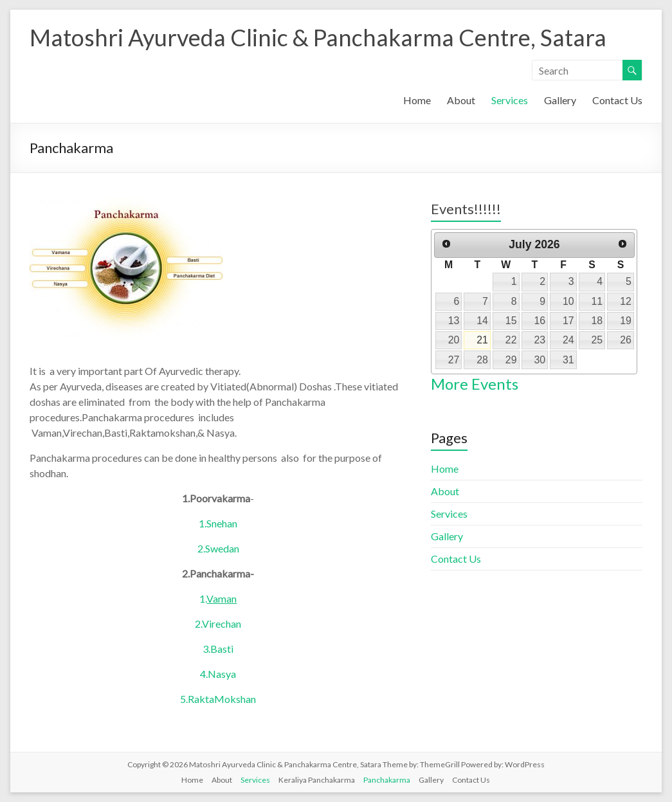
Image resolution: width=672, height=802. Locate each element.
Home (417, 100)
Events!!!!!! (466, 209)
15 (511, 321)
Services (510, 100)
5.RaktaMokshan (218, 699)
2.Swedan (218, 548)
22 (511, 340)
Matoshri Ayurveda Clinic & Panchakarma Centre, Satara (318, 37)
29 (511, 360)
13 (454, 321)
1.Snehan (218, 523)
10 (568, 301)
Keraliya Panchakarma (317, 780)
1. (218, 598)
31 (568, 360)
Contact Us (617, 100)
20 (454, 340)
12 (626, 301)
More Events (475, 384)
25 (597, 340)
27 (454, 360)
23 (540, 340)
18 (597, 321)
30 (540, 360)
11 (597, 301)
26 (626, 340)
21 (482, 340)
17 (568, 321)
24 (568, 340)
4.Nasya (218, 674)
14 (482, 321)
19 (626, 321)
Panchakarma (387, 780)
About (461, 100)
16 (540, 321)
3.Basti (218, 649)
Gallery (560, 100)
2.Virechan (218, 624)
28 (482, 360)
